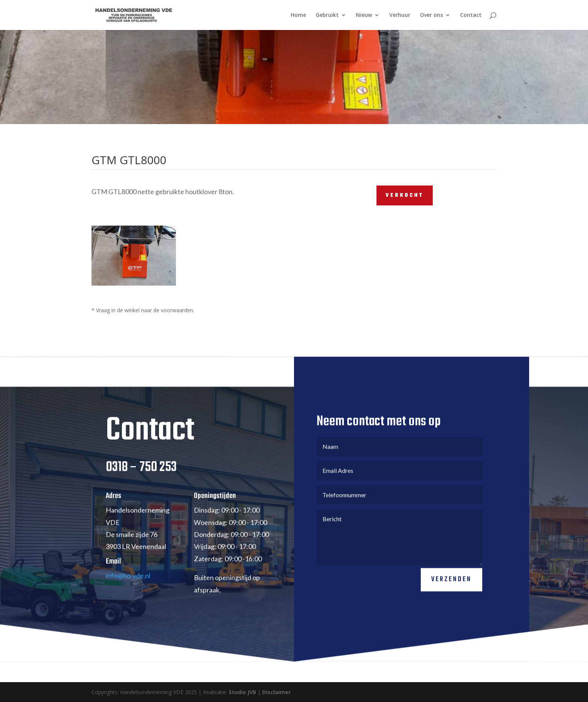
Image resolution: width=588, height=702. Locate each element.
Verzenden (451, 590)
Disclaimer (276, 692)
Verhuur (400, 15)
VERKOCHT (405, 195)
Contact (471, 15)
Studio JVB (242, 692)
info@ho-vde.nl (128, 586)
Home (298, 15)
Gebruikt (327, 15)
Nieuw (364, 15)
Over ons (431, 15)
